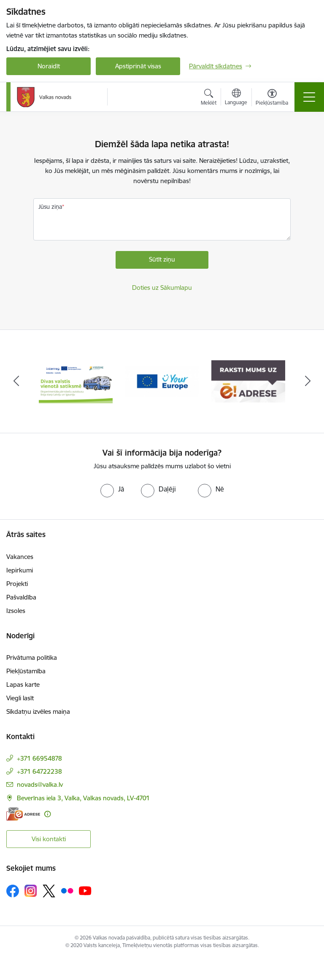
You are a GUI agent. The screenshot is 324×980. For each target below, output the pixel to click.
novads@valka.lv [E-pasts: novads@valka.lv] (40, 784)
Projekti (17, 584)
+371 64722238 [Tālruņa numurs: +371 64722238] (39, 771)
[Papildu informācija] (47, 814)
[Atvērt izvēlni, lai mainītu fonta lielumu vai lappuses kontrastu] (272, 98)
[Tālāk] (308, 381)
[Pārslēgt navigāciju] (309, 97)
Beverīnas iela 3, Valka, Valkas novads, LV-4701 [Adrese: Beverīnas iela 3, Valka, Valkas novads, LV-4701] (83, 798)
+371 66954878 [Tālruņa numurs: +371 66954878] (39, 758)
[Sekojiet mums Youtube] (85, 891)
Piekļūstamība (26, 671)
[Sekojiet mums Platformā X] (49, 891)
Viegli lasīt (20, 698)
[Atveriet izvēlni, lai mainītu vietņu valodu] (236, 98)
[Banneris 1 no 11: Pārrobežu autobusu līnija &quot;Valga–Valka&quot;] (76, 381)
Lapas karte (23, 684)
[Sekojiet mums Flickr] (67, 891)
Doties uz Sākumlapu (162, 288)
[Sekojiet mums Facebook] (13, 891)
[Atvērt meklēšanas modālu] (209, 98)
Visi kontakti (49, 839)
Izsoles (16, 611)
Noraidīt (49, 66)
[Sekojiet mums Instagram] (31, 891)
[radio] (112, 489)
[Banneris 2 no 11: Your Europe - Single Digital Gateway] (162, 381)
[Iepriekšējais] (16, 381)
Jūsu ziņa (50, 207)
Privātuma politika (32, 657)
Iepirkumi (20, 570)
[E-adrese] (23, 814)
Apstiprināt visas (138, 66)
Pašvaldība (21, 597)
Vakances (20, 557)
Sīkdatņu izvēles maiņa (38, 711)
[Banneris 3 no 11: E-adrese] (248, 381)
